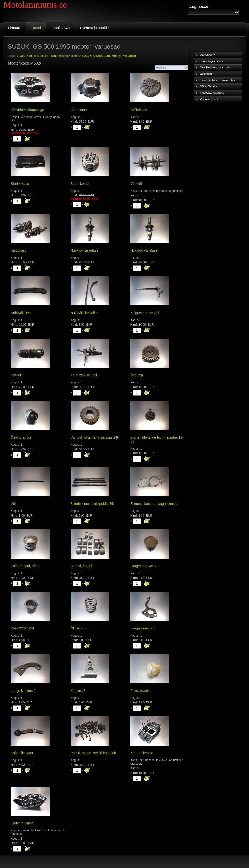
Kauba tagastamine (211, 61)
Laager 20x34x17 (143, 566)
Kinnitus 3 (78, 691)
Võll (13, 504)
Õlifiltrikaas (139, 110)
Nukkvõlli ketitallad (84, 313)
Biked (75, 56)
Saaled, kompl (81, 566)
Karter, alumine (22, 823)
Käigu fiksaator (22, 753)
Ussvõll (16, 375)
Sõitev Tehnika (209, 86)
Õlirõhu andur (21, 437)
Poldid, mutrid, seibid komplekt (94, 753)
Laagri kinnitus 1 (143, 628)
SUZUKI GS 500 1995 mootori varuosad (109, 56)
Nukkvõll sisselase (84, 250)
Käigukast (18, 250)
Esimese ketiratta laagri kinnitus (154, 504)
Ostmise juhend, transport (215, 67)
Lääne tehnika (58, 56)
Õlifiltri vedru (80, 628)
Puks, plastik (140, 691)
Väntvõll (136, 184)
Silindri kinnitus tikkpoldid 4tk (92, 504)
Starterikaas (20, 184)
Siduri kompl (80, 184)
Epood (12, 56)
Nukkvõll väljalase (144, 250)
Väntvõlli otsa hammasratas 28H (95, 437)
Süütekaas (79, 110)
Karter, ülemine (142, 753)
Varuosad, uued (209, 99)
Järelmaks (206, 74)
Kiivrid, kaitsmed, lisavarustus (217, 80)
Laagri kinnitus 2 (23, 691)
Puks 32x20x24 (22, 628)
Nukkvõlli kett (21, 313)
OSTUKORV (207, 55)
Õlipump (137, 375)
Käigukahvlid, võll (84, 375)
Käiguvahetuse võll (145, 313)
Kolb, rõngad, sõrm (25, 566)
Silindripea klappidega (27, 110)
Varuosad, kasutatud (33, 56)
